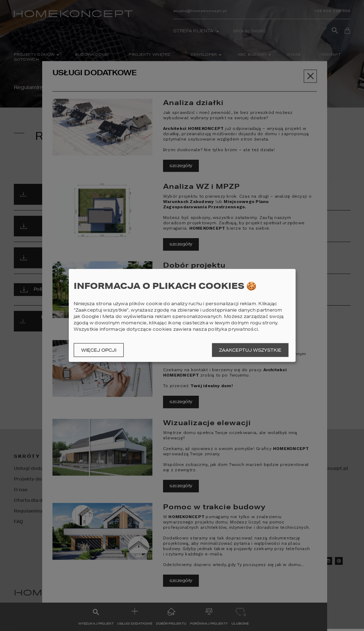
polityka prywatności (233, 329)
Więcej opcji (99, 350)
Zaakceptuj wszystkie (250, 350)
